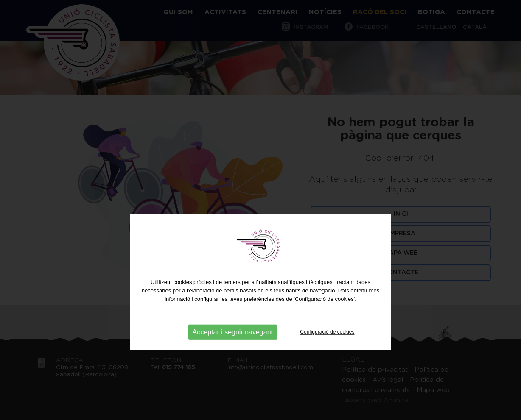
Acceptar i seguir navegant (233, 348)
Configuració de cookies (327, 348)
